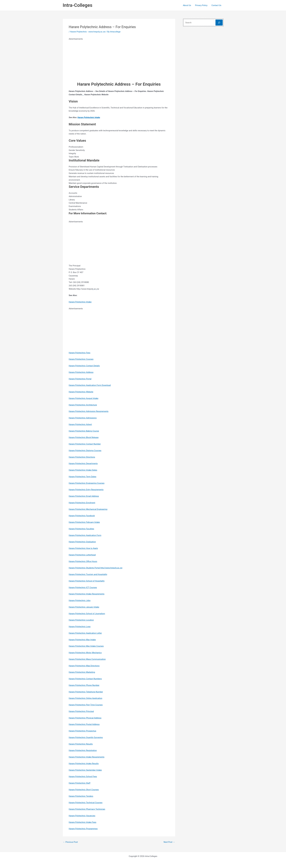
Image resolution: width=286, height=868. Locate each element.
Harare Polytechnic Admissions (83, 418)
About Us (187, 5)
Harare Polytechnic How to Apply (83, 548)
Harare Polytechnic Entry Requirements (86, 490)
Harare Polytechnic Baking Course (84, 431)
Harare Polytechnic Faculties (82, 529)
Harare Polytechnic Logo (80, 627)
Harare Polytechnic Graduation (82, 542)
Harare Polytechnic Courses (81, 359)
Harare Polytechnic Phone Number (84, 685)
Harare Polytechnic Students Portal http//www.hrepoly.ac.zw (96, 568)
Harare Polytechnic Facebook (82, 516)
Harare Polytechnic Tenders (81, 796)
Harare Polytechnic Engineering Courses (87, 483)
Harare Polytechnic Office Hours (83, 561)
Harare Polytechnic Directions (82, 457)
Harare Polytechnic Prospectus (83, 731)
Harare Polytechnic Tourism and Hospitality (88, 574)
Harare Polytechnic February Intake (84, 522)
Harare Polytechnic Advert (80, 424)
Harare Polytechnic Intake (89, 117)
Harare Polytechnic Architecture (83, 405)
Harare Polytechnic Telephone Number (86, 692)
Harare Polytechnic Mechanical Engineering (88, 509)
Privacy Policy (201, 5)
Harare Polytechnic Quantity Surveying (86, 737)
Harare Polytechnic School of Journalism (87, 614)
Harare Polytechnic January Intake (84, 607)
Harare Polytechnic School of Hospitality (87, 581)
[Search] (219, 23)
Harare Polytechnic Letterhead (82, 555)
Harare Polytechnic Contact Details (84, 366)
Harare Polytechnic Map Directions (84, 666)
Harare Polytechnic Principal (81, 711)
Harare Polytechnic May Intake (82, 640)
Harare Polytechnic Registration (83, 750)
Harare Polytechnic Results (81, 744)
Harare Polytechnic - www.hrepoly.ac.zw (88, 32)
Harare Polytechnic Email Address (84, 496)
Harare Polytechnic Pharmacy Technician (87, 809)
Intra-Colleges (78, 5)
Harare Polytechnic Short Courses (84, 790)
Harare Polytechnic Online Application (86, 698)
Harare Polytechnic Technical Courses (86, 803)
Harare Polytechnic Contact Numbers (85, 679)
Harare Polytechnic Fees (80, 353)
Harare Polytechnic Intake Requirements (87, 594)
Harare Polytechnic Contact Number (85, 444)
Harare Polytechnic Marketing (82, 672)
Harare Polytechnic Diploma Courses (85, 451)
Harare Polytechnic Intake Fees (83, 822)
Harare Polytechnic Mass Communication (87, 659)
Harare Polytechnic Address (81, 372)
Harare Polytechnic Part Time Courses (86, 705)
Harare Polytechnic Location (81, 620)
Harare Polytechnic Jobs (80, 600)
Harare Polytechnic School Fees (83, 777)
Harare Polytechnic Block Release (84, 437)
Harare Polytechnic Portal (80, 379)
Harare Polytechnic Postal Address (84, 724)
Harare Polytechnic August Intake (84, 398)
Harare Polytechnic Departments (83, 463)
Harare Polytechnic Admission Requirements (89, 411)
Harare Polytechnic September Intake (85, 770)
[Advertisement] (118, 59)
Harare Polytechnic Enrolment (82, 503)
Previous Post (70, 842)
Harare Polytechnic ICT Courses (83, 587)
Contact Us (216, 5)
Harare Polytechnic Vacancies (82, 816)
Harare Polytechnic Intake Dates (83, 470)
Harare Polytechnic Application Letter (85, 633)
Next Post (169, 842)
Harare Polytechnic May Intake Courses (86, 646)
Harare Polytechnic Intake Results (84, 764)
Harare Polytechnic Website (81, 392)
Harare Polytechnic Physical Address (85, 718)
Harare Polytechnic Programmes (83, 829)
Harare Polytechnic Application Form (85, 535)
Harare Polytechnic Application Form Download (90, 385)
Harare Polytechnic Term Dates (83, 477)
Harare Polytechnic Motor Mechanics (85, 653)
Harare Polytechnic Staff (80, 783)
